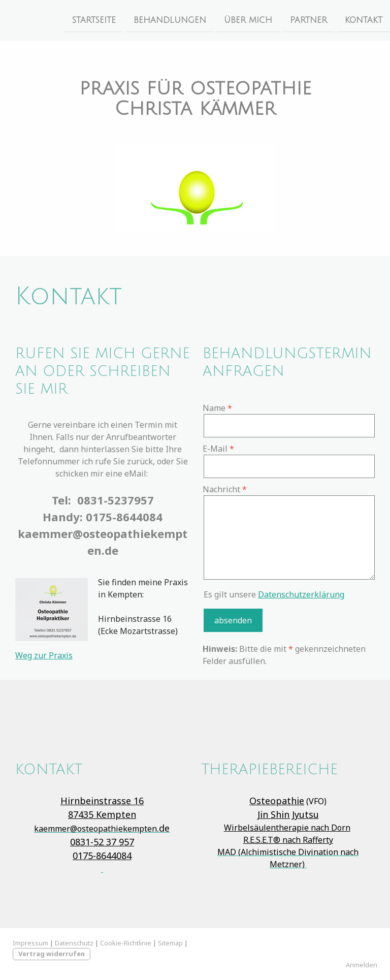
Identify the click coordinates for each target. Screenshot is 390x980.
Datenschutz (74, 943)
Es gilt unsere (274, 594)
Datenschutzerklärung (301, 594)
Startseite (94, 20)
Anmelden (362, 965)
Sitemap (170, 943)
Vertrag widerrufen (52, 954)
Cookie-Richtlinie (126, 943)
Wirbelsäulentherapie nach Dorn (287, 828)
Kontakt (364, 20)
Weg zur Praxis (44, 655)
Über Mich (248, 20)
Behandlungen (170, 20)
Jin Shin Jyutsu (288, 814)
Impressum (30, 943)
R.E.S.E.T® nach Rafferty (288, 840)
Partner (308, 20)
